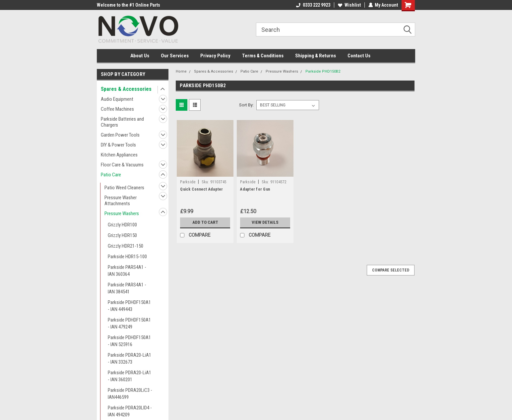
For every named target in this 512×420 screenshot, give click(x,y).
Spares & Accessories (126, 89)
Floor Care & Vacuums (122, 165)
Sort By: (246, 105)
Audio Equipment (117, 99)
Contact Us (359, 56)
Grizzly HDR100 (122, 225)
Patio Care (111, 175)
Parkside (188, 182)
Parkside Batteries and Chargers (122, 122)
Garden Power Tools (120, 135)
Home (181, 71)
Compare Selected (391, 270)
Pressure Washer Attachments (121, 201)
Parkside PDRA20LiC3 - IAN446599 (130, 394)
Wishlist (349, 5)
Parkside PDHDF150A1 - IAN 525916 (129, 341)
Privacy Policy (215, 56)
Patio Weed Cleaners (124, 188)
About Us (140, 56)
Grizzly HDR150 (122, 235)
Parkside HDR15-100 (127, 257)
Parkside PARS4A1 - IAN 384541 (127, 288)
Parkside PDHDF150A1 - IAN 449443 (129, 306)
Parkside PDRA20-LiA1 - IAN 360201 (129, 376)
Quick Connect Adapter (201, 189)
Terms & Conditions (263, 56)
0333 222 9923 (313, 5)
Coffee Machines (117, 109)
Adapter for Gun (255, 189)
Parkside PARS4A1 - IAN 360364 (127, 271)
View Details (265, 222)
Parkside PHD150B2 (323, 71)
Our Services (175, 56)
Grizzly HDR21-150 (126, 246)
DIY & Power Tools (118, 145)
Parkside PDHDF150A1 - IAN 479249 (129, 323)
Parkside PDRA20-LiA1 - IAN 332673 (129, 359)
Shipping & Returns (316, 56)
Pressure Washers (122, 213)
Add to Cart (205, 222)
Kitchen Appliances (119, 155)
